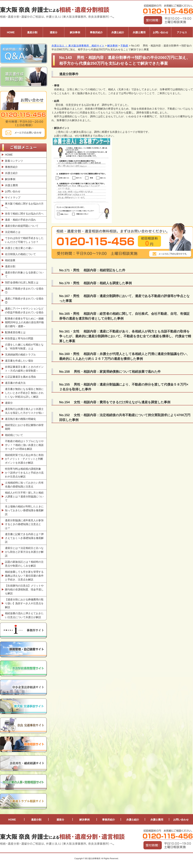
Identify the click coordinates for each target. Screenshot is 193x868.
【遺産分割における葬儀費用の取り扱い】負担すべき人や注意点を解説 (24, 603)
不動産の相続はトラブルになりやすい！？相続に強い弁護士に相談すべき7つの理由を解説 (24, 445)
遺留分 (54, 32)
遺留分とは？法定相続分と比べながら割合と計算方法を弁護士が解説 (24, 552)
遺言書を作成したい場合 (19, 361)
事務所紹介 (96, 32)
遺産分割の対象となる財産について (24, 274)
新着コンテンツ (14, 161)
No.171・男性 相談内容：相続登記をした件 (92, 270)
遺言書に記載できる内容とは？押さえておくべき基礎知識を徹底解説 (24, 538)
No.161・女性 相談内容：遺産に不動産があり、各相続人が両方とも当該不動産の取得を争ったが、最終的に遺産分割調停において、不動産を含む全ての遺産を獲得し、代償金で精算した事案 (125, 336)
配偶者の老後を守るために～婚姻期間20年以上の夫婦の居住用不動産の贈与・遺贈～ (24, 322)
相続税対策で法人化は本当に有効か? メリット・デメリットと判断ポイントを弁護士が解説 (24, 459)
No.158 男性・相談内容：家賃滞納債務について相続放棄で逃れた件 (110, 372)
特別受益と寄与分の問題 (19, 338)
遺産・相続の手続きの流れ (20, 220)
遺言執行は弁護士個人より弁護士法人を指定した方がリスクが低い (24, 411)
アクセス (182, 32)
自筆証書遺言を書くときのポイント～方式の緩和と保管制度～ (24, 369)
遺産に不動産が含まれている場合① (24, 291)
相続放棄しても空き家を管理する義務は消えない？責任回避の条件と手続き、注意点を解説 (24, 576)
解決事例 (75, 32)
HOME (11, 32)
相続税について (14, 435)
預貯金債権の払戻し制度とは (22, 282)
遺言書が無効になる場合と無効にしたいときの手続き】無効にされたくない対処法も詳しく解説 (24, 393)
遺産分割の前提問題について (22, 226)
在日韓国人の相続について (20, 254)
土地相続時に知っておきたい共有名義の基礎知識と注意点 (24, 485)
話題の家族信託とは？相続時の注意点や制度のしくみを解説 (24, 564)
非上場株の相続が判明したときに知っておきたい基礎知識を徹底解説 (24, 510)
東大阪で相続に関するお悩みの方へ (24, 206)
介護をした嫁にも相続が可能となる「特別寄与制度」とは (24, 347)
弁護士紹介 (118, 32)
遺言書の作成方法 (16, 383)
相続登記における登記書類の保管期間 (24, 427)
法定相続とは (13, 232)
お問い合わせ (161, 32)
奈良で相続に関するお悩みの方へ (24, 214)
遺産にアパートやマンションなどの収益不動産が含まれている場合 (24, 310)
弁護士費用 (139, 32)
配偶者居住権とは (15, 332)
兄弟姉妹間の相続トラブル (20, 355)
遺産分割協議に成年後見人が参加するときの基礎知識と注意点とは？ (24, 524)
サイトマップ (13, 198)
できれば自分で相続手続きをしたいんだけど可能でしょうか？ (24, 240)
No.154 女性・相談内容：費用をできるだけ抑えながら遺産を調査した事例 (115, 402)
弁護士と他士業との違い (19, 248)
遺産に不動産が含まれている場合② (24, 301)
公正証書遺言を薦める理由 (20, 377)
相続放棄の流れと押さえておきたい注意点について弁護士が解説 (24, 615)
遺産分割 (32, 32)
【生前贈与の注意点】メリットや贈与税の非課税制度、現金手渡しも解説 (24, 590)
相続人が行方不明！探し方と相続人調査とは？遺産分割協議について (24, 497)
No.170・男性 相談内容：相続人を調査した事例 (95, 283)
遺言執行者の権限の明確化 (20, 419)
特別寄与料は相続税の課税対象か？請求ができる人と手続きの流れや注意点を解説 (24, 473)
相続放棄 (10, 260)
